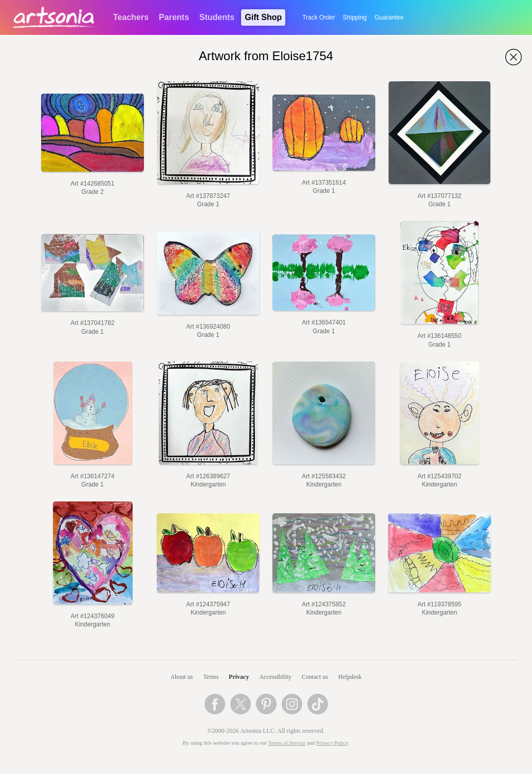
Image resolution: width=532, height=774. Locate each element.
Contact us (315, 677)
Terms (211, 677)
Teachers (131, 17)
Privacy (239, 677)
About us (182, 677)
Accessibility (275, 677)
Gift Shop (263, 17)
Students (217, 17)
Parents (174, 17)
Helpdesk (350, 677)
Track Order (319, 17)
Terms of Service (287, 743)
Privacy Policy (332, 743)
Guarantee (389, 17)
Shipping (355, 17)
